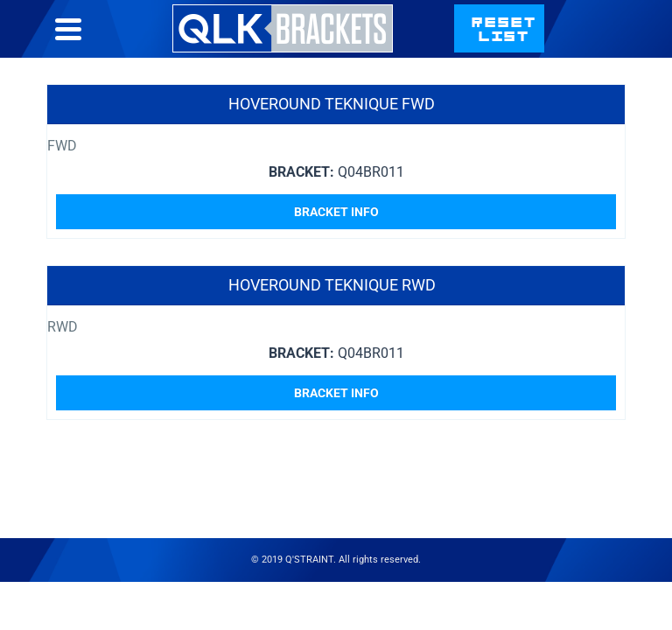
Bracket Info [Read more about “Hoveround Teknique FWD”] (336, 212)
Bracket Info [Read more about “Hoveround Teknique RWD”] (336, 393)
